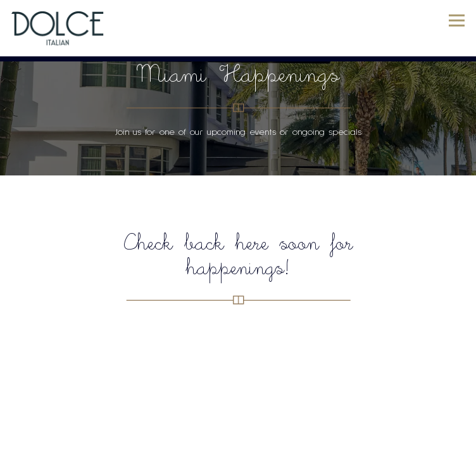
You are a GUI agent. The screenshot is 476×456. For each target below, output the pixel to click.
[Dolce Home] (58, 28)
